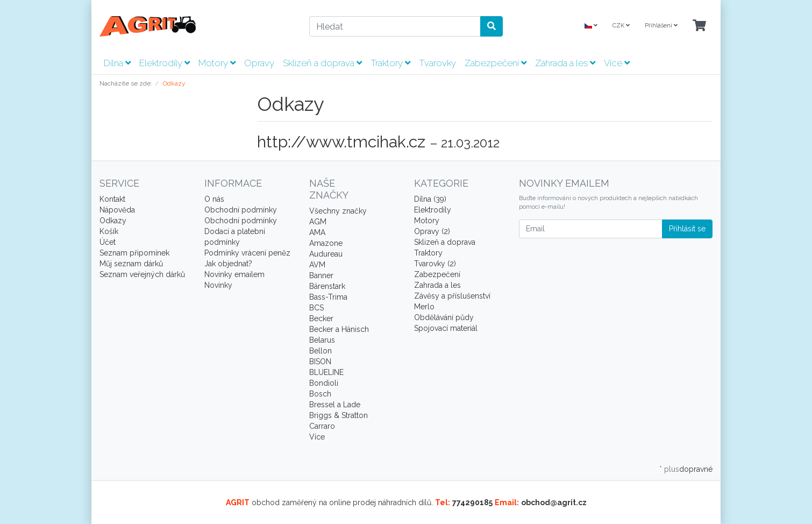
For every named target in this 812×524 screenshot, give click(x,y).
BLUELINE (326, 372)
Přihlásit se (687, 229)
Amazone (326, 243)
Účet (108, 242)
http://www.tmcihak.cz (341, 142)
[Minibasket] (699, 26)
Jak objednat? (228, 264)
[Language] (591, 26)
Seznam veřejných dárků (142, 274)
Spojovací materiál (446, 328)
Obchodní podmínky (241, 210)
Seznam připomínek (134, 253)
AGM (318, 222)
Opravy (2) (432, 231)
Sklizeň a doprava (322, 63)
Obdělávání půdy (444, 317)
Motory (217, 63)
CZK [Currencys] (621, 26)
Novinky (218, 285)
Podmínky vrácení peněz (247, 253)
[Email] (591, 229)
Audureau (326, 254)
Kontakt (112, 199)
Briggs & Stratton (339, 415)
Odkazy (113, 221)
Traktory (390, 63)
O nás (214, 199)
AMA (317, 232)
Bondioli (324, 383)
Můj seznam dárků (131, 264)
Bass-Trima (328, 297)
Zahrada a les (565, 63)
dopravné (696, 469)
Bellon (320, 351)
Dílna (117, 63)
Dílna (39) (430, 199)
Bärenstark (327, 286)
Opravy (259, 63)
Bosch (320, 394)
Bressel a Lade (335, 405)
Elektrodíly (165, 63)
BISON (320, 362)
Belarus (322, 340)
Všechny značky (338, 211)
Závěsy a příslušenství (452, 296)
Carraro (322, 426)
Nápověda (117, 210)
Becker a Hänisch (339, 329)
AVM (317, 265)
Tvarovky (437, 63)
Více (617, 63)
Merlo (424, 307)
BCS (316, 308)
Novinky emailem (234, 274)
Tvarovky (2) (435, 264)
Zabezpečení (496, 63)
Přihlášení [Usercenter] (661, 26)
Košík (109, 231)
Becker (321, 318)
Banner (321, 275)
